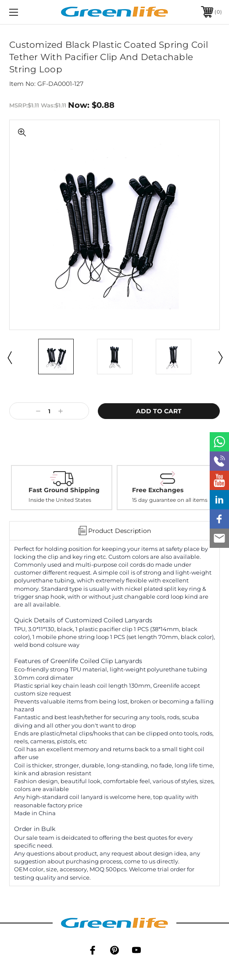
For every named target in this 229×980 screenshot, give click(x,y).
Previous (9, 357)
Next (220, 357)
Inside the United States (60, 500)
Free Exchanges (158, 490)
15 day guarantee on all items (170, 500)
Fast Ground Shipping (64, 490)
